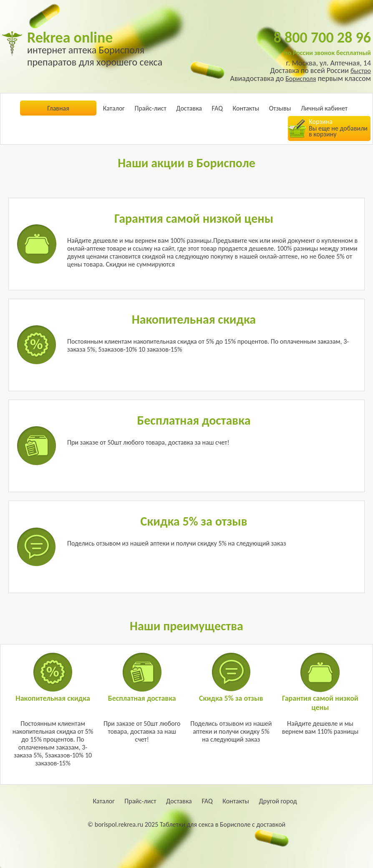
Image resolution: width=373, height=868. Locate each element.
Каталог (114, 108)
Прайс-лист (150, 108)
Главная (58, 108)
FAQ (217, 108)
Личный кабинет (324, 108)
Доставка (189, 108)
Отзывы (280, 108)
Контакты (246, 108)
